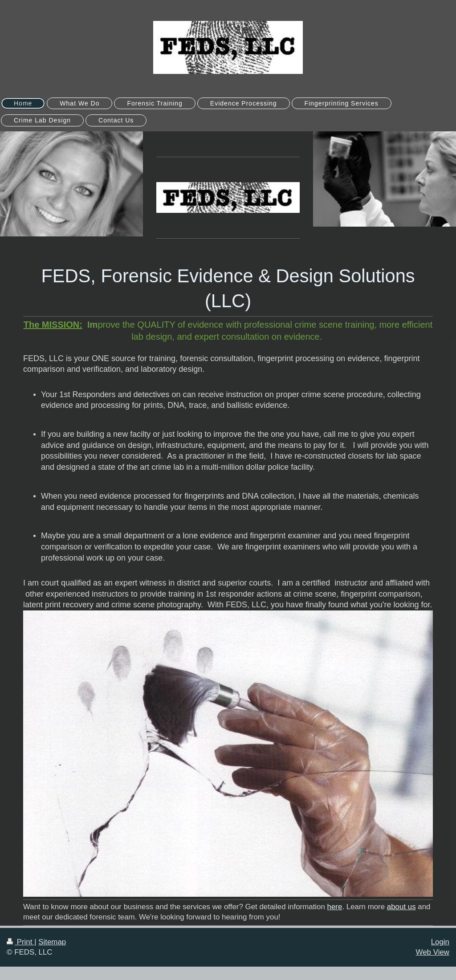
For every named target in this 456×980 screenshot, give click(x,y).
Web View (433, 952)
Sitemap (52, 942)
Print (20, 942)
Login (440, 942)
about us (401, 907)
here (335, 907)
